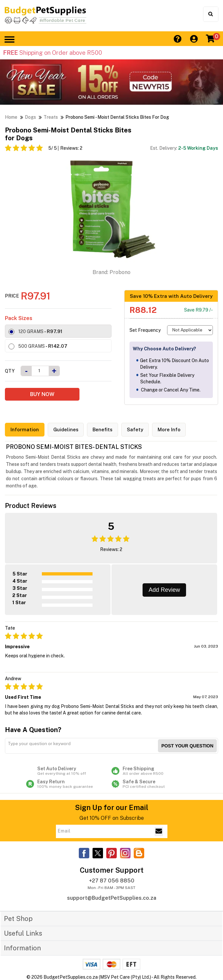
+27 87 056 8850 (112, 881)
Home (11, 117)
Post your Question (187, 746)
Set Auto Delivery (69, 771)
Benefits (103, 430)
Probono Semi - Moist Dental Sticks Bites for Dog (117, 117)
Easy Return (69, 784)
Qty (10, 371)
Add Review (164, 590)
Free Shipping (154, 771)
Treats (51, 117)
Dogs (30, 117)
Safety (135, 430)
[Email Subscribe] (159, 831)
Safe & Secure (154, 784)
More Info (169, 430)
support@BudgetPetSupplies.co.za (112, 898)
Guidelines (66, 430)
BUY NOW (42, 394)
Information (25, 430)
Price (12, 296)
